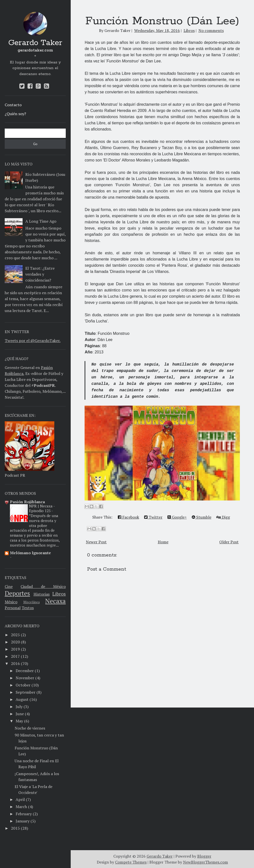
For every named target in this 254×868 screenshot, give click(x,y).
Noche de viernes (30, 728)
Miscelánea (32, 602)
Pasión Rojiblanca (27, 502)
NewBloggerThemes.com (206, 862)
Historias (42, 594)
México (11, 602)
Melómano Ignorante (30, 553)
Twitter (153, 517)
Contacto (13, 105)
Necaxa (55, 601)
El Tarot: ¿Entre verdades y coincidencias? (40, 274)
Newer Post (96, 542)
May (19, 721)
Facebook (128, 517)
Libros (59, 594)
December (25, 671)
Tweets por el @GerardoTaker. (33, 341)
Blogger (204, 856)
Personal (13, 608)
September (26, 692)
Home (163, 542)
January (23, 821)
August (22, 699)
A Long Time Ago (41, 221)
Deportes (17, 593)
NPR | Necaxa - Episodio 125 (42, 508)
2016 (15, 663)
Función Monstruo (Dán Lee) (162, 21)
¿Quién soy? (15, 114)
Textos (28, 608)
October (23, 685)
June (20, 714)
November (25, 678)
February (24, 814)
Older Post (229, 542)
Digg (223, 517)
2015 (15, 828)
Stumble (202, 517)
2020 (15, 642)
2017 (15, 656)
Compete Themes (131, 862)
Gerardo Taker (35, 43)
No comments (211, 30)
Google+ (177, 517)
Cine (9, 586)
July (19, 707)
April (20, 799)
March (21, 807)
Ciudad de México (43, 586)
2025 (15, 635)
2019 (15, 649)
